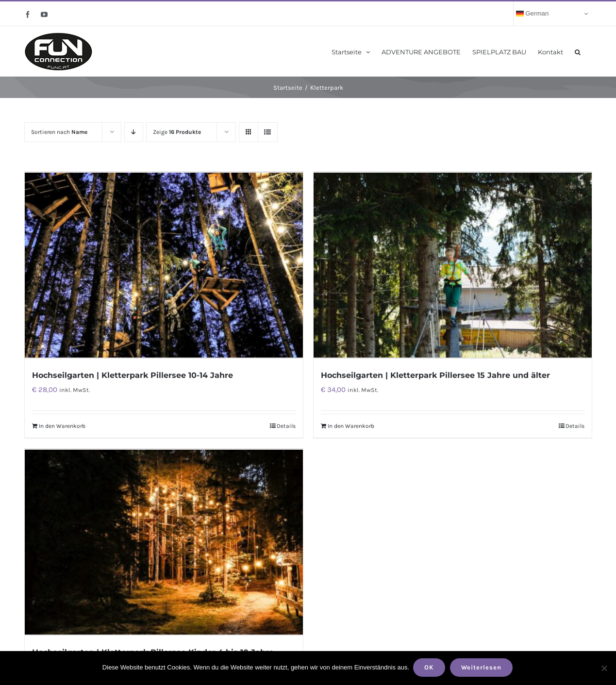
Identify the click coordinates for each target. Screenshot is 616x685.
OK (430, 668)
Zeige (177, 132)
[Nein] (604, 669)
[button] (578, 51)
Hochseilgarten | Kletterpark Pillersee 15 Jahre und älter (435, 374)
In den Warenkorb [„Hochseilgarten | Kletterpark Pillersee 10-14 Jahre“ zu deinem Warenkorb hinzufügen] (62, 424)
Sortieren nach (59, 132)
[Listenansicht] (268, 132)
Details (286, 424)
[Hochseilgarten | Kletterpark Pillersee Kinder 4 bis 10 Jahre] (164, 540)
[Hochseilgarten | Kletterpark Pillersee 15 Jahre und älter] (453, 264)
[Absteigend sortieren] (134, 132)
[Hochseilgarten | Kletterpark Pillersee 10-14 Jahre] (164, 264)
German (533, 14)
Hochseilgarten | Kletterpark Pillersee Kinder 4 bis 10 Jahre (153, 649)
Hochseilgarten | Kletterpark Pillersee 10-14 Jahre (133, 374)
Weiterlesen (482, 668)
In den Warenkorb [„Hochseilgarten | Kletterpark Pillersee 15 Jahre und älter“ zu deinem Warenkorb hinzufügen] (351, 424)
